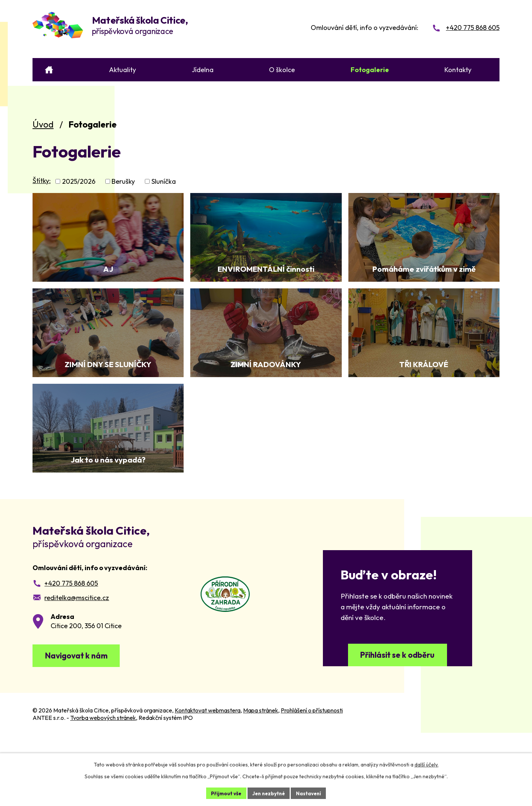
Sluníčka (164, 181)
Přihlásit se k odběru (398, 723)
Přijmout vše (224, 793)
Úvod (43, 124)
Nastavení (311, 793)
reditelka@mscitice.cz (77, 664)
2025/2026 (79, 181)
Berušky (123, 181)
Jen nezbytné (269, 793)
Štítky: (42, 181)
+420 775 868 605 (71, 650)
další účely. (427, 764)
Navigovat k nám (82, 724)
